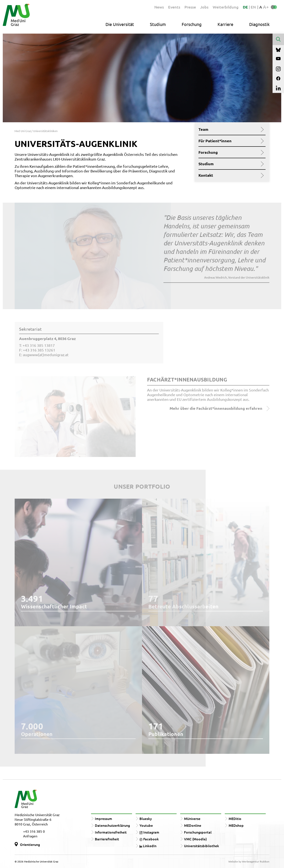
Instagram (149, 832)
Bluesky (146, 818)
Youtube (146, 825)
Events (174, 7)
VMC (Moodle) (195, 839)
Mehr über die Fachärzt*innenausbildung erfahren (219, 408)
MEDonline (193, 825)
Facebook (149, 839)
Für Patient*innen (230, 141)
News (159, 7)
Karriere (225, 24)
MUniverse (192, 818)
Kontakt (230, 175)
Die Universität (120, 24)
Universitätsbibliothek (202, 846)
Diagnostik (259, 24)
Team (230, 129)
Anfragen (30, 836)
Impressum (103, 818)
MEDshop (236, 825)
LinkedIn (148, 846)
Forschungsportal (198, 832)
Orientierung (30, 844)
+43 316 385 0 (34, 831)
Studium (158, 24)
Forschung (192, 24)
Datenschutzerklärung (112, 825)
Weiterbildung (226, 7)
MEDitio (235, 818)
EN (253, 7)
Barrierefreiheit (107, 839)
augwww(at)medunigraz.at (46, 355)
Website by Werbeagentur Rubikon (249, 861)
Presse (190, 7)
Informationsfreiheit (111, 832)
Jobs (204, 7)
